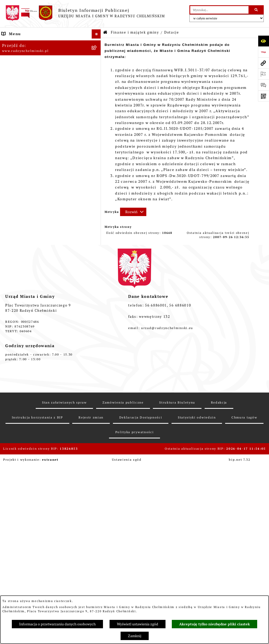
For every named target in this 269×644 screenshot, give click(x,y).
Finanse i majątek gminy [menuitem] (26, 153)
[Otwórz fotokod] (263, 96)
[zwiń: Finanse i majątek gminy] (97, 153)
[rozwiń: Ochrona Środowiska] (97, 356)
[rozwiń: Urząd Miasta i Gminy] (97, 89)
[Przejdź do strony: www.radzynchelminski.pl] (263, 63)
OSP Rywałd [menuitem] (14, 420)
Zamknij (135, 636)
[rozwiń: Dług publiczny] (97, 178)
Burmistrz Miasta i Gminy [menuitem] (28, 80)
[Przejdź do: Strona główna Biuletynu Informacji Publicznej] (105, 33)
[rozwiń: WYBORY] (97, 61)
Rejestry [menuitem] (10, 365)
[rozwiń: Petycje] (97, 107)
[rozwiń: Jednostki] (97, 291)
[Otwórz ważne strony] (263, 74)
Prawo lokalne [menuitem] (16, 300)
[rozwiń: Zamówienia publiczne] (97, 126)
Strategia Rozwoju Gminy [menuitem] (27, 319)
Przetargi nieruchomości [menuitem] (27, 135)
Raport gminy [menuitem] (15, 52)
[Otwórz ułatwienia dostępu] (263, 41)
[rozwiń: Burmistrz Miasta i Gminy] (97, 80)
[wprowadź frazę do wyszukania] (219, 10)
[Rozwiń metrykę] (133, 212)
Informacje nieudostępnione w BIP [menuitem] (37, 383)
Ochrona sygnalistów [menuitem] (23, 116)
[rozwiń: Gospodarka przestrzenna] (97, 347)
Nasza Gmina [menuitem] (15, 43)
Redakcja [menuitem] (11, 392)
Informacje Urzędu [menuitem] (21, 98)
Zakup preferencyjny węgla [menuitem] (29, 337)
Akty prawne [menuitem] (14, 310)
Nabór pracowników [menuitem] (22, 144)
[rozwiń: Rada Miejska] (97, 71)
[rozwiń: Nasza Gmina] (97, 43)
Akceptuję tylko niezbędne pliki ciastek (214, 624)
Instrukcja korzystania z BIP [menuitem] (30, 401)
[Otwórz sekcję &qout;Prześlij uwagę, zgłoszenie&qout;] (263, 85)
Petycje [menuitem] (9, 107)
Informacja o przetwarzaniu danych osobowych (57, 624)
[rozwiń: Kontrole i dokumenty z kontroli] (97, 374)
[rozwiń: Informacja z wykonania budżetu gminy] (97, 203)
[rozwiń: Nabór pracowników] (97, 144)
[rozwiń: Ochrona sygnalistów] (97, 117)
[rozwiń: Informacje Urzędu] (97, 98)
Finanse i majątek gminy (135, 32)
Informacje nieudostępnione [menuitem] (31, 411)
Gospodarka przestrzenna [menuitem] (28, 346)
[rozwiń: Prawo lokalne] (97, 301)
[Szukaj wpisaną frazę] (257, 10)
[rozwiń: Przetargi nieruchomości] (97, 135)
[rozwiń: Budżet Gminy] (97, 166)
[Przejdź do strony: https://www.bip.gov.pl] (263, 52)
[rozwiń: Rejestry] (97, 365)
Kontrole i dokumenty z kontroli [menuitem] (34, 374)
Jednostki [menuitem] (11, 291)
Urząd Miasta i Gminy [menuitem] (24, 89)
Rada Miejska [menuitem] (15, 71)
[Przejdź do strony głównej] (85, 13)
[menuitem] (50, 61)
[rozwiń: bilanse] (97, 279)
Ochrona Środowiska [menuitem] (22, 356)
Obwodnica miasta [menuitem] (20, 328)
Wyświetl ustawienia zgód (138, 624)
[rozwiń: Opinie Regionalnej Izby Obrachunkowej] (97, 216)
